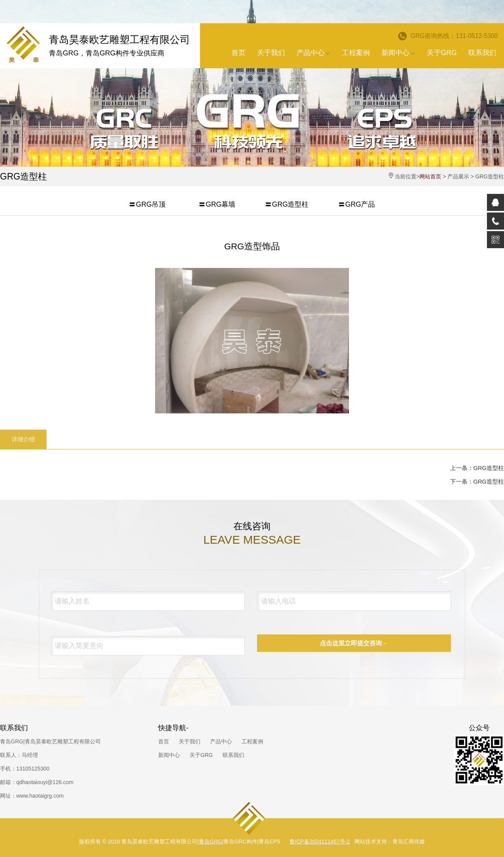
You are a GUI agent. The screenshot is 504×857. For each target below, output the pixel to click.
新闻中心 (398, 53)
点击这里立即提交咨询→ (354, 643)
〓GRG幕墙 (217, 204)
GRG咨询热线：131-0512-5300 (448, 36)
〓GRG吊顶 (147, 204)
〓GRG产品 (356, 204)
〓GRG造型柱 (287, 204)
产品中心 (313, 53)
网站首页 (430, 176)
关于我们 (271, 53)
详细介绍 (23, 439)
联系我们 (482, 53)
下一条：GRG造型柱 (477, 481)
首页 (238, 53)
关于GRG (442, 53)
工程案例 (356, 53)
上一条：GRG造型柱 (477, 468)
